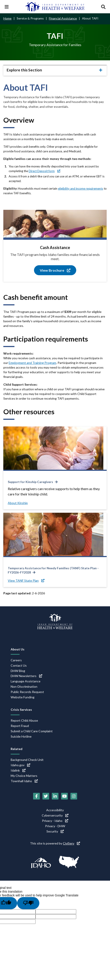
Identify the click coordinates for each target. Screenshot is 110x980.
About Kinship (18, 503)
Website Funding (23, 697)
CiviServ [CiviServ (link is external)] (71, 843)
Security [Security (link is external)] (55, 831)
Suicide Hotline (21, 736)
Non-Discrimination (24, 686)
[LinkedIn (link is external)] (55, 796)
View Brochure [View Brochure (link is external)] (55, 270)
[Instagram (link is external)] (74, 796)
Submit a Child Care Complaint (32, 731)
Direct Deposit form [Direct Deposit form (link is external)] (44, 171)
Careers (16, 660)
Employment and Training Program (32, 363)
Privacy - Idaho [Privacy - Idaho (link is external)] (55, 821)
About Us (18, 649)
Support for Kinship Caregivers (30, 482)
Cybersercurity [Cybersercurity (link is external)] (55, 815)
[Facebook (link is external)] (36, 796)
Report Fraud (20, 726)
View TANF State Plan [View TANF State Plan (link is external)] (26, 580)
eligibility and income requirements (81, 189)
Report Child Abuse (24, 720)
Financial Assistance (63, 18)
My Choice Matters (24, 776)
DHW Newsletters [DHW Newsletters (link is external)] (26, 676)
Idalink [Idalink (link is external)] (18, 770)
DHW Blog (18, 671)
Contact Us (19, 665)
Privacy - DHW (55, 826)
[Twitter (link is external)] (46, 796)
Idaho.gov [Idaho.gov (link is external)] (20, 765)
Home (7, 18)
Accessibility (55, 810)
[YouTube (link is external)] (64, 796)
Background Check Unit (27, 760)
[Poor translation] (28, 903)
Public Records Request (27, 692)
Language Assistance (26, 681)
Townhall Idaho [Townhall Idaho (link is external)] (24, 781)
